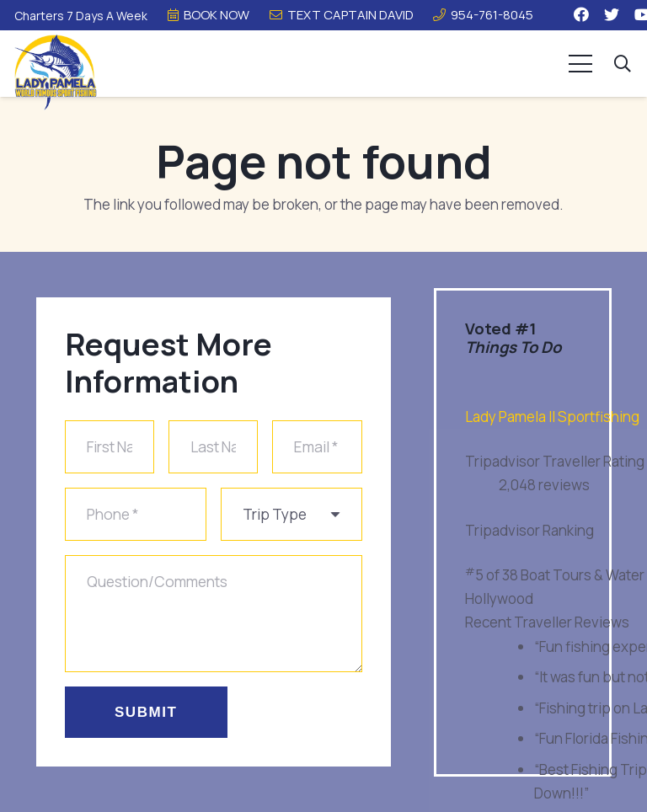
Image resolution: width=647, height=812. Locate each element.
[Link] (56, 72)
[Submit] (146, 710)
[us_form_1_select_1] (291, 515)
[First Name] (110, 449)
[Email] (317, 449)
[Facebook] (581, 14)
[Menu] (581, 64)
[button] (623, 64)
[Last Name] (213, 449)
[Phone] (136, 515)
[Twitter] (612, 14)
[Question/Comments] (214, 612)
